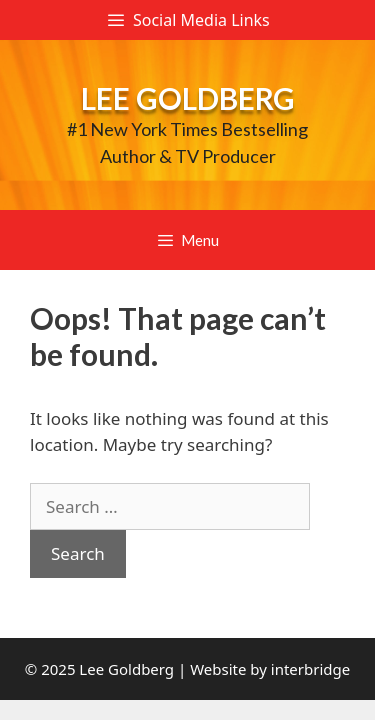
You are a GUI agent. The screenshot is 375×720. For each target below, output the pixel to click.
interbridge (310, 669)
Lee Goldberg (188, 98)
